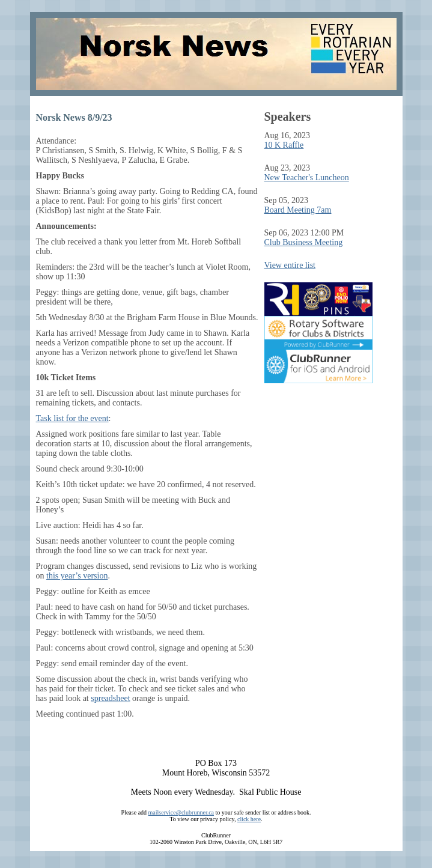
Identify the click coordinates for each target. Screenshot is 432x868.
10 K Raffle (284, 145)
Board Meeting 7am (298, 210)
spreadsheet (110, 698)
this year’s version (77, 576)
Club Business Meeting (304, 242)
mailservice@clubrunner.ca (181, 812)
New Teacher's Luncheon (307, 178)
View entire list (290, 265)
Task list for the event (72, 418)
